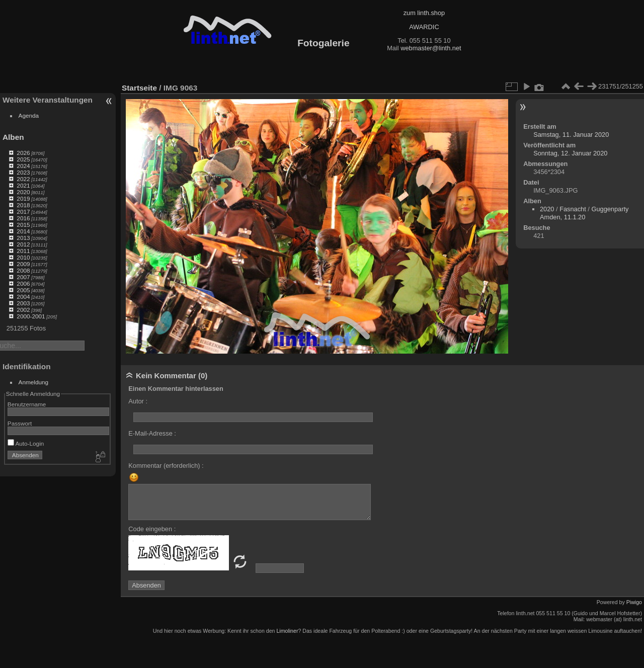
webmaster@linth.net (431, 48)
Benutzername (27, 404)
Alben (13, 137)
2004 (23, 297)
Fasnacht (573, 209)
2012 (23, 244)
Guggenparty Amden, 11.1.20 (584, 213)
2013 (23, 238)
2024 (23, 166)
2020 (23, 192)
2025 (23, 159)
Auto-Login (26, 443)
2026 (23, 153)
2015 (23, 225)
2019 (23, 198)
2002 (23, 310)
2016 (23, 218)
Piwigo (634, 602)
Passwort (20, 423)
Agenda (29, 115)
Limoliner (287, 631)
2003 (23, 303)
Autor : (138, 401)
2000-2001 (31, 316)
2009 (23, 264)
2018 (23, 205)
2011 (23, 251)
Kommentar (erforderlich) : (166, 466)
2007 (23, 277)
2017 (23, 212)
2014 (23, 231)
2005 (23, 290)
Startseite (139, 88)
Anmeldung (34, 382)
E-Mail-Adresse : (152, 433)
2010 (23, 257)
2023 (23, 172)
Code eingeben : (152, 529)
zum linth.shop (424, 13)
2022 (23, 179)
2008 (23, 270)
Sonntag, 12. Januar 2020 (570, 153)
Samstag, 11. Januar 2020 (571, 135)
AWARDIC (424, 27)
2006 (23, 283)
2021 (23, 185)
